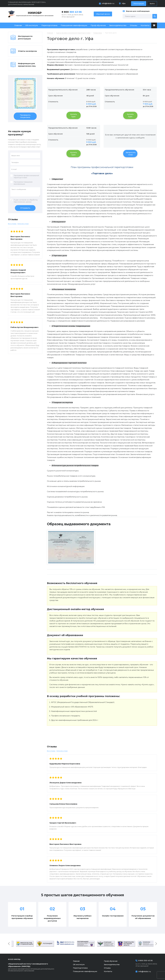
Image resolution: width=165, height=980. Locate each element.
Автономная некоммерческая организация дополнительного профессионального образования (34, 967)
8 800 (72, 12)
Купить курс (74, 115)
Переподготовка (49, 25)
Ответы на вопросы (27, 51)
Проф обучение (98, 25)
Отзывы (134, 25)
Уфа (124, 3)
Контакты (145, 25)
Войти (152, 4)
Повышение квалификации (74, 25)
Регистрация (139, 4)
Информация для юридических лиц (27, 65)
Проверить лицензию (25, 116)
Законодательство (118, 25)
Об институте (32, 25)
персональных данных (23, 202)
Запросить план (131, 154)
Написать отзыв (62, 751)
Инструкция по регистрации (25, 37)
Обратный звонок (103, 14)
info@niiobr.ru (108, 3)
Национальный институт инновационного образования (35, 14)
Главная (18, 25)
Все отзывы (51, 751)
